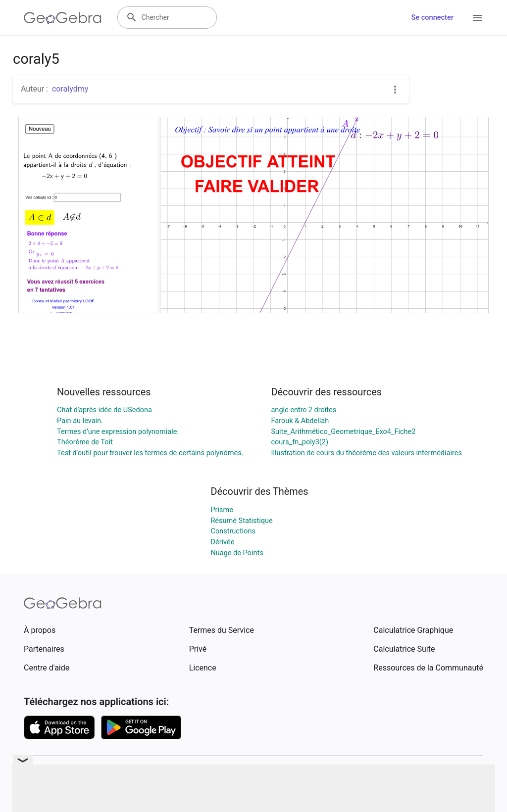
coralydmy (70, 89)
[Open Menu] (477, 18)
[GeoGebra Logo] (63, 18)
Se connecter (432, 18)
